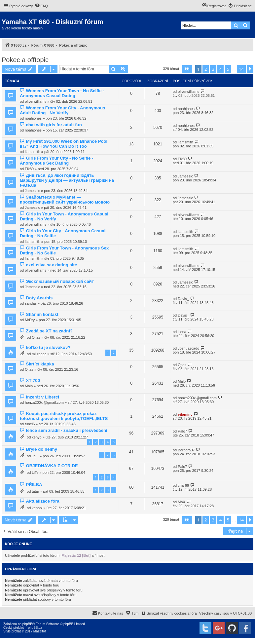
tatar (35, 491)
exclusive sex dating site (51, 265)
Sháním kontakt (42, 314)
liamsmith (32, 152)
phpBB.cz (35, 628)
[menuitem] (41, 6)
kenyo (36, 437)
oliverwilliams (36, 101)
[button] (187, 69)
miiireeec (39, 354)
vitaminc (185, 414)
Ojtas (36, 337)
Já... (35, 456)
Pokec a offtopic (25, 60)
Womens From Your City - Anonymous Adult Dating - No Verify (62, 110)
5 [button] (228, 69)
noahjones (33, 118)
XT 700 (33, 380)
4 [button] (220, 69)
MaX (182, 502)
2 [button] (206, 69)
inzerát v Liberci (42, 397)
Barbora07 (186, 450)
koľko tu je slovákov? (48, 347)
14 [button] (241, 69)
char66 (183, 485)
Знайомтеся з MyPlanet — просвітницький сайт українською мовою (65, 200)
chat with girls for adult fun (54, 125)
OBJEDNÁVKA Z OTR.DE (52, 466)
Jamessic (32, 191)
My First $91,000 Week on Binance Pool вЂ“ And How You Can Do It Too (64, 144)
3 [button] (213, 69)
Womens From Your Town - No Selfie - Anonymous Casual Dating (62, 93)
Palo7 (182, 431)
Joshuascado (188, 348)
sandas (31, 303)
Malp (29, 386)
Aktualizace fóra (42, 501)
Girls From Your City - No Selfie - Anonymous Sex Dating (56, 161)
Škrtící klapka (40, 364)
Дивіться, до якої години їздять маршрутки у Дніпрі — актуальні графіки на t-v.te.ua (67, 180)
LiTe (35, 473)
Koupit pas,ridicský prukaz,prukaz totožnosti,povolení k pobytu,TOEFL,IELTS (64, 416)
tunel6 (30, 424)
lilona (182, 332)
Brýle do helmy (41, 449)
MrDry (30, 320)
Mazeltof (40, 631)
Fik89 (29, 169)
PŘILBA (34, 485)
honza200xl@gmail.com (44, 402)
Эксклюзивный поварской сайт (60, 281)
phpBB (27, 624)
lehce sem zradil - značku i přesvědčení (66, 430)
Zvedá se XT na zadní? (49, 331)
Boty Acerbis (39, 298)
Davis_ (183, 299)
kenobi (37, 508)
